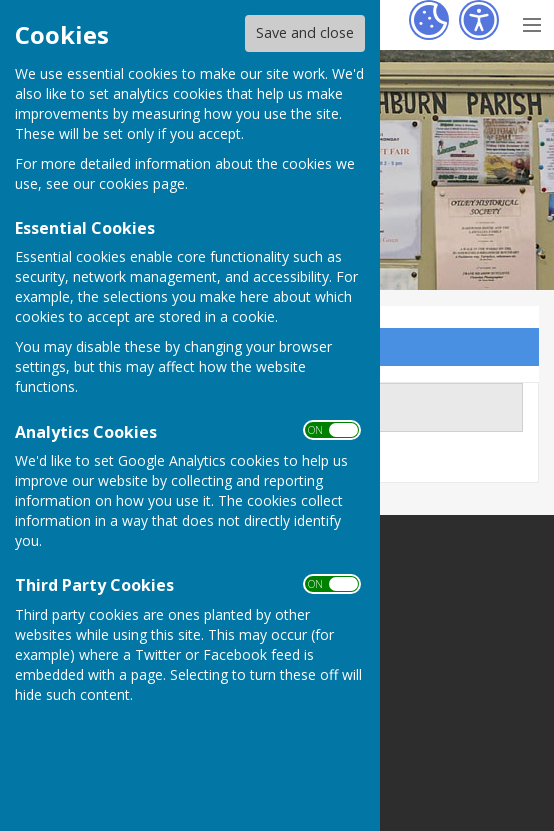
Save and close (305, 32)
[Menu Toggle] (531, 22)
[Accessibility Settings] (479, 20)
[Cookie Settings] (429, 20)
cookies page (142, 183)
